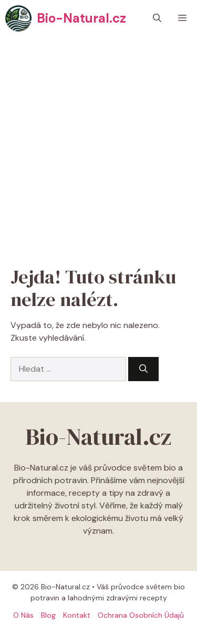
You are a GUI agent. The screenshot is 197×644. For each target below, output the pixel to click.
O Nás (23, 615)
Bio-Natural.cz (81, 18)
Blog (48, 615)
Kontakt (77, 615)
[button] (157, 18)
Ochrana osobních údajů (141, 615)
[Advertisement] (98, 141)
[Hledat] (143, 369)
